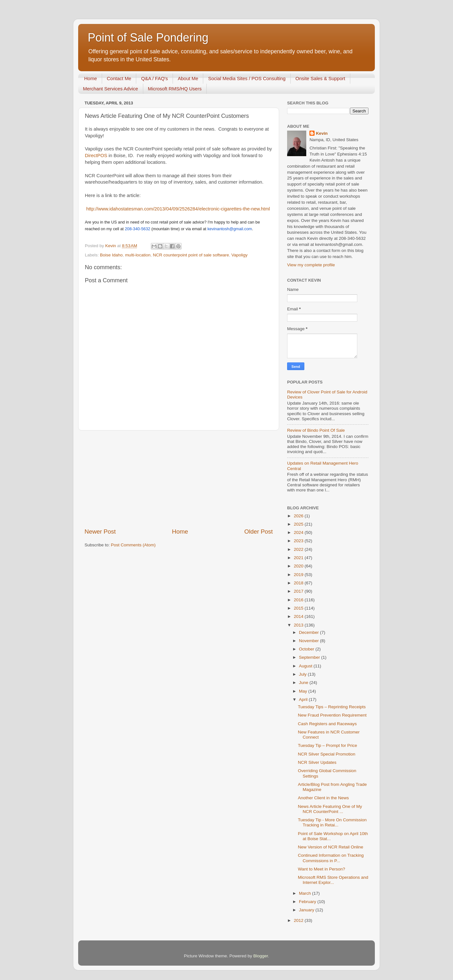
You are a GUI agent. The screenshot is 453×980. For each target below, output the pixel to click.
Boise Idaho (111, 255)
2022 (299, 549)
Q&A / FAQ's (154, 78)
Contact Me (119, 78)
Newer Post (100, 532)
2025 (299, 524)
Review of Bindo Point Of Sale (316, 430)
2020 (299, 566)
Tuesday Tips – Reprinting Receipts (332, 707)
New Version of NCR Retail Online (331, 847)
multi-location (138, 255)
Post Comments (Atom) (133, 545)
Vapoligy (239, 255)
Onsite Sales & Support (320, 78)
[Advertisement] (179, 479)
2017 (299, 591)
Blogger (261, 956)
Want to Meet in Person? (322, 869)
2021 (299, 558)
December (309, 632)
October (307, 649)
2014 (299, 616)
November (309, 641)
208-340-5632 (137, 229)
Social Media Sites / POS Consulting (247, 78)
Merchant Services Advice (111, 89)
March (305, 893)
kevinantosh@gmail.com (230, 229)
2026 (299, 516)
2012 (299, 920)
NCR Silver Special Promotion (327, 754)
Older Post (259, 532)
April (304, 699)
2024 (299, 532)
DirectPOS (97, 156)
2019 (299, 575)
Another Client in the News (323, 798)
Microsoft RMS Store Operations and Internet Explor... (333, 880)
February (308, 902)
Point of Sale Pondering (148, 38)
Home (91, 78)
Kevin (322, 133)
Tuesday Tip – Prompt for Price (328, 745)
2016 (299, 600)
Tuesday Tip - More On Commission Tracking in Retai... (332, 822)
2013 (299, 625)
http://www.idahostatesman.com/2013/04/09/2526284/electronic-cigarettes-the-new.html (178, 209)
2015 (299, 608)
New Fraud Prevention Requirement (332, 715)
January (307, 910)
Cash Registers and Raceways (327, 724)
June (304, 683)
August (306, 666)
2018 (299, 583)
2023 (299, 541)
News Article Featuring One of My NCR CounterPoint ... (330, 809)
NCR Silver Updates (317, 762)
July (303, 674)
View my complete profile (311, 265)
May (304, 691)
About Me (188, 78)
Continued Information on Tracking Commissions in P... (331, 858)
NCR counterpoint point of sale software (191, 255)
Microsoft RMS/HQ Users (175, 89)
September (310, 657)
